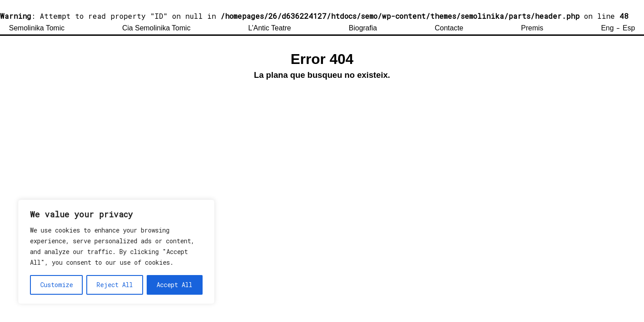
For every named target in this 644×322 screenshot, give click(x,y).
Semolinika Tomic (37, 28)
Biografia (363, 28)
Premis (532, 28)
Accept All (174, 285)
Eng (607, 28)
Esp (629, 28)
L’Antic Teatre (270, 28)
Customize (57, 285)
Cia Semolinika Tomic (156, 28)
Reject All (115, 285)
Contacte (449, 28)
